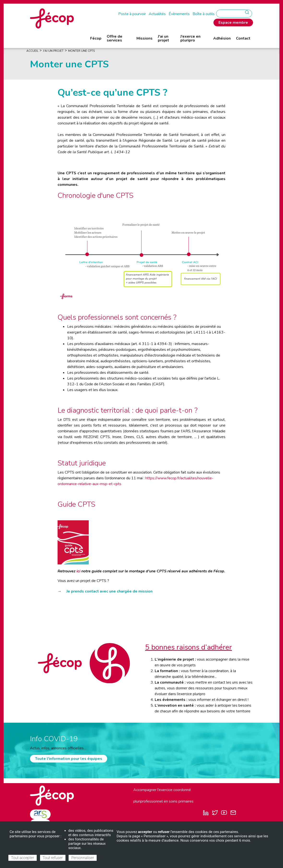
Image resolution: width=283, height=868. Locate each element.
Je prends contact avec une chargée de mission (109, 591)
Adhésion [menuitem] (222, 38)
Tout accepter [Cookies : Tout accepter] (23, 858)
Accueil (32, 51)
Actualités (157, 14)
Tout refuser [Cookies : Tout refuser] (53, 858)
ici (78, 571)
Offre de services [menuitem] (115, 38)
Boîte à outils (204, 14)
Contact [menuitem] (243, 38)
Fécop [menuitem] (96, 38)
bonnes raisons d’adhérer (191, 647)
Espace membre (233, 23)
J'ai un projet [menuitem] (163, 38)
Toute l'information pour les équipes (69, 759)
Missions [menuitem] (144, 38)
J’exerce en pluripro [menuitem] (190, 38)
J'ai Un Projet (53, 51)
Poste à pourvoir (132, 14)
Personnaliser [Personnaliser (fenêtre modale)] (83, 858)
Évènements (179, 14)
